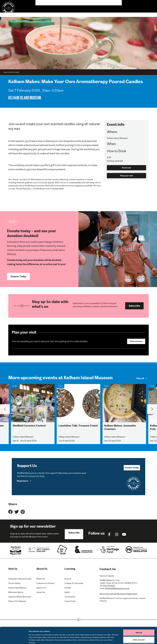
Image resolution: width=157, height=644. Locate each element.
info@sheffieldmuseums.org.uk (117, 588)
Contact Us (142, 3)
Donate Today (18, 276)
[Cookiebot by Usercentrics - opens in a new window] (14, 640)
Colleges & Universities (74, 583)
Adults (67, 592)
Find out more (136, 341)
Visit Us (41, 12)
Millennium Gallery (16, 592)
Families (68, 588)
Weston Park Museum (17, 601)
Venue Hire (97, 12)
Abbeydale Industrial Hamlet (20, 579)
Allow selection (139, 623)
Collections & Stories (79, 12)
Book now (127, 168)
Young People (70, 601)
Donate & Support (112, 12)
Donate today (132, 468)
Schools (68, 579)
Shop (131, 3)
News (98, 3)
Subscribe (134, 306)
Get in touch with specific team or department (118, 594)
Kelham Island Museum (17, 588)
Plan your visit (127, 176)
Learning (63, 12)
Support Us (41, 588)
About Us (122, 3)
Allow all (139, 615)
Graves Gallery (14, 583)
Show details (114, 640)
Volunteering (109, 3)
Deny (139, 630)
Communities (70, 597)
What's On (52, 12)
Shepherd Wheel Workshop (20, 597)
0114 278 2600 (109, 586)
